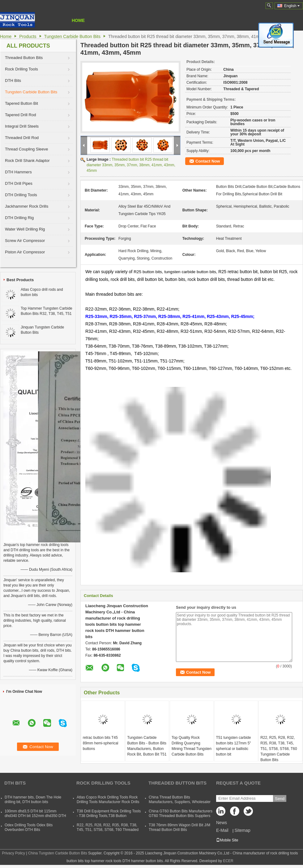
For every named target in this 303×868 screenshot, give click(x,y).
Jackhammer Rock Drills (27, 206)
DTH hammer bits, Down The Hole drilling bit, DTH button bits (33, 800)
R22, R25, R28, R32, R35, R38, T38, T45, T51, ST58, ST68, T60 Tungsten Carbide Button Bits (279, 749)
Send (280, 799)
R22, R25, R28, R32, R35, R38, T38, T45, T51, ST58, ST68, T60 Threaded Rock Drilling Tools (108, 830)
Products (28, 36)
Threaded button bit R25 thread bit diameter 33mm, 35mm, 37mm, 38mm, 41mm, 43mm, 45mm (131, 165)
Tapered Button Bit (21, 103)
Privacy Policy (13, 853)
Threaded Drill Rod (22, 138)
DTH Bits (13, 80)
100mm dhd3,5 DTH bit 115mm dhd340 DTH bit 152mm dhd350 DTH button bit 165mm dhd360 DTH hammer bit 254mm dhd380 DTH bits (35, 818)
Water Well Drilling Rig (25, 229)
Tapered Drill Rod (20, 115)
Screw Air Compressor (25, 241)
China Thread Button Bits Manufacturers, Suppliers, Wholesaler (180, 800)
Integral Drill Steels (22, 126)
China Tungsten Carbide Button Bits (58, 853)
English (292, 6)
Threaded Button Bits (24, 58)
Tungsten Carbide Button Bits (72, 36)
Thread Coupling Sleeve (26, 149)
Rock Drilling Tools (21, 69)
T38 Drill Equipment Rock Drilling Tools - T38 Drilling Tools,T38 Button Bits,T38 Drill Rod (109, 816)
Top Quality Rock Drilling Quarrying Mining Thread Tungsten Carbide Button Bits (192, 746)
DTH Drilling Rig (19, 218)
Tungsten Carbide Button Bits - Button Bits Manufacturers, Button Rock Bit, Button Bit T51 (147, 746)
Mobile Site (227, 840)
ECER (228, 861)
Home (78, 20)
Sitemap (242, 830)
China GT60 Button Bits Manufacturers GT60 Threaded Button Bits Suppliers (181, 813)
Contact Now (208, 161)
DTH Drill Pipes (19, 183)
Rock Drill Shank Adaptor (27, 161)
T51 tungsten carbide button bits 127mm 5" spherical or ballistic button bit (234, 746)
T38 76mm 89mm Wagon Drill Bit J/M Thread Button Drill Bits (179, 827)
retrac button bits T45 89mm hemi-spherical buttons (101, 743)
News (222, 823)
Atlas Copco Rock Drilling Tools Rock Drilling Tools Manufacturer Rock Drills (108, 800)
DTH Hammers (18, 172)
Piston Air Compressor (25, 252)
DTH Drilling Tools (21, 195)
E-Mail (222, 830)
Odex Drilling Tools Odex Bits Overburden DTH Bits (29, 827)
